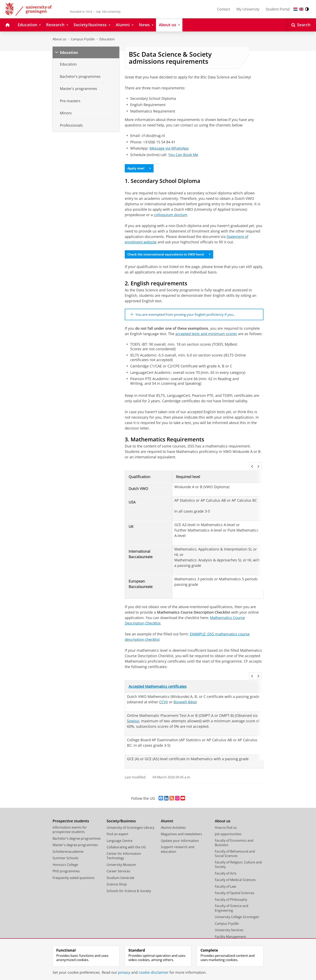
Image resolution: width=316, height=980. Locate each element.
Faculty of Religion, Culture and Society (238, 855)
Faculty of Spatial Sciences (235, 884)
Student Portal (278, 9)
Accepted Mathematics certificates (158, 677)
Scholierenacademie (68, 842)
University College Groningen (237, 908)
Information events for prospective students (70, 820)
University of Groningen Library (130, 818)
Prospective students (71, 812)
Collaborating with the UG (126, 838)
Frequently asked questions (74, 868)
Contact (223, 9)
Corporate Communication (235, 934)
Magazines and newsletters (181, 825)
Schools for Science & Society (129, 882)
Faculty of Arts (226, 864)
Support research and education (178, 840)
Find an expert (117, 825)
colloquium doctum (170, 215)
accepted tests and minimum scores (206, 336)
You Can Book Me (183, 155)
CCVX (164, 693)
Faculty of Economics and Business (234, 834)
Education (107, 39)
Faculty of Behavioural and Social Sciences (235, 844)
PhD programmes (66, 862)
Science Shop (117, 875)
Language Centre (120, 831)
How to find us (226, 818)
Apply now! (140, 169)
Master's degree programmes (75, 836)
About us (59, 39)
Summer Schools (65, 849)
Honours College (65, 855)
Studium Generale (120, 868)
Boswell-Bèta (185, 693)
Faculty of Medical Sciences (235, 871)
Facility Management (230, 927)
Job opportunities (228, 825)
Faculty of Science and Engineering (232, 899)
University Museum (121, 855)
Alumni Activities (173, 818)
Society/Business (121, 812)
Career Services (118, 862)
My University (248, 9)
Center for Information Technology (124, 847)
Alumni (167, 812)
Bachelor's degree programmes (77, 829)
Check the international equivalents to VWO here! (171, 255)
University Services (229, 921)
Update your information (180, 831)
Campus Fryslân (83, 39)
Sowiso (133, 712)
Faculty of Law (225, 877)
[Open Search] (301, 25)
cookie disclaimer (154, 972)
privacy (124, 972)
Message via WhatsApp (169, 148)
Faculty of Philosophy (231, 890)
